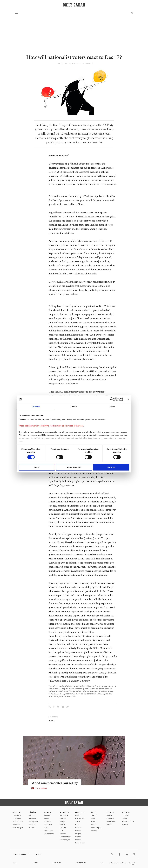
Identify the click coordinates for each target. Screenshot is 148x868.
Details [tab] (74, 407)
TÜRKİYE (32, 812)
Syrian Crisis (48, 831)
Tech (61, 831)
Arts (93, 812)
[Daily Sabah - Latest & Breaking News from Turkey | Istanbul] (74, 5)
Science (78, 831)
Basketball (110, 818)
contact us (81, 863)
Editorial (125, 825)
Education (32, 818)
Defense (63, 834)
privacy (35, 863)
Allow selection (74, 467)
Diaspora (32, 828)
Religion (78, 834)
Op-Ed (124, 818)
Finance (62, 825)
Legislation (17, 818)
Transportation (65, 837)
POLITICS (17, 812)
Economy (63, 818)
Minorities (32, 825)
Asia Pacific (48, 825)
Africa (46, 828)
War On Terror (18, 821)
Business (64, 812)
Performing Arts (97, 828)
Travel (78, 821)
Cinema (94, 815)
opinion (52, 720)
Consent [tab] (36, 407)
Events (93, 821)
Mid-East (47, 815)
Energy (62, 821)
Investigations (33, 821)
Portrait (94, 825)
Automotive (64, 815)
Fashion (78, 828)
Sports (110, 812)
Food (77, 825)
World (47, 812)
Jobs (15, 863)
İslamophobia (49, 834)
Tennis (109, 825)
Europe (47, 818)
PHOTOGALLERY (41, 788)
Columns (125, 815)
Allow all (111, 467)
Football (109, 815)
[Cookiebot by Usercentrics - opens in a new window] (112, 399)
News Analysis (18, 828)
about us (57, 863)
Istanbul (31, 815)
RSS (102, 863)
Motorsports (111, 821)
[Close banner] (129, 399)
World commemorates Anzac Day (55, 783)
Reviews (94, 831)
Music (93, 818)
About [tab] (112, 407)
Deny (37, 467)
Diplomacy (17, 815)
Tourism (63, 828)
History (78, 837)
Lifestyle (80, 812)
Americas (47, 821)
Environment (80, 818)
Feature (78, 840)
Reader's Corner (128, 821)
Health (78, 815)
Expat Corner (80, 843)
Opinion (126, 812)
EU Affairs (16, 825)
